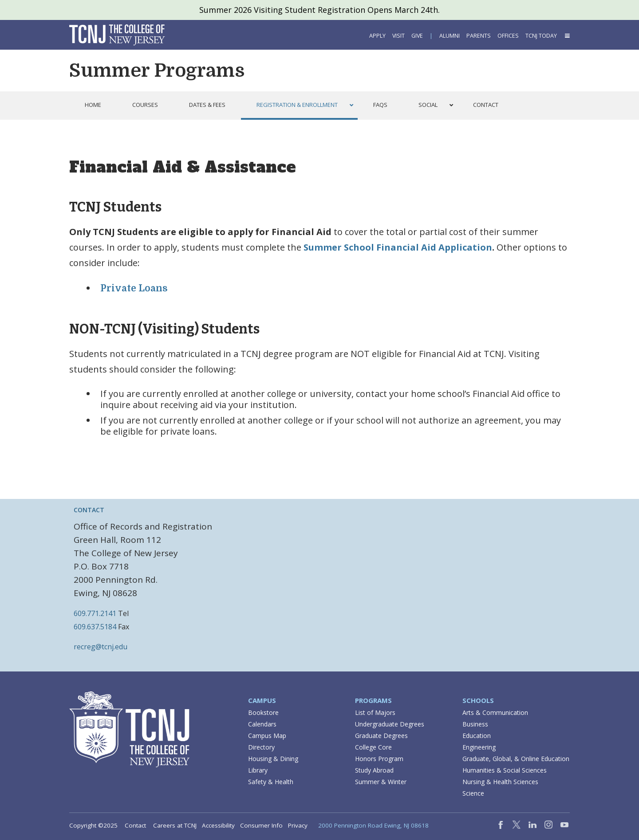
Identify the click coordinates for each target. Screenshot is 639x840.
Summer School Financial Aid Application (398, 247)
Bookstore (263, 712)
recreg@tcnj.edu (101, 647)
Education (477, 736)
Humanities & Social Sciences (505, 770)
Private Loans (134, 288)
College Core (373, 747)
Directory (261, 747)
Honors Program (379, 759)
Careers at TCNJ (175, 825)
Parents (479, 36)
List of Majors (375, 712)
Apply (377, 36)
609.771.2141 (95, 613)
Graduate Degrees (381, 736)
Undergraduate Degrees (390, 724)
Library (258, 770)
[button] (567, 36)
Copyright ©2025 (93, 825)
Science (473, 793)
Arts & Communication (495, 712)
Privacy (298, 825)
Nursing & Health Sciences (500, 782)
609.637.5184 (95, 627)
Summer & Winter (381, 782)
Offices (508, 36)
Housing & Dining (273, 759)
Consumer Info (261, 825)
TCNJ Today (541, 36)
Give (417, 36)
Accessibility (218, 825)
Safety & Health (271, 782)
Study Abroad (374, 770)
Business (475, 724)
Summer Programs (157, 71)
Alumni (450, 36)
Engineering (479, 747)
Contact (135, 825)
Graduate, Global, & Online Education (516, 759)
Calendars (262, 724)
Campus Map (267, 736)
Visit (398, 36)
